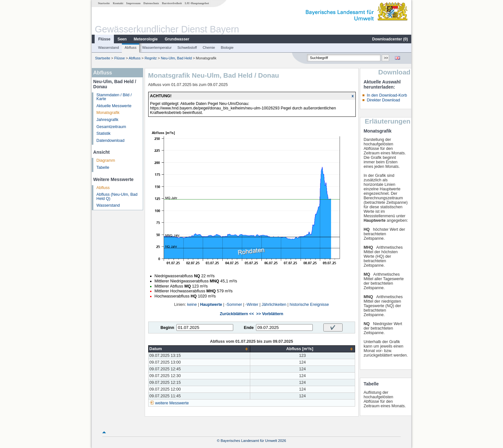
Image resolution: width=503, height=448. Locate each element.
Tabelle (103, 168)
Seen (122, 39)
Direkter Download (383, 100)
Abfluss (131, 47)
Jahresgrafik (108, 120)
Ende (249, 328)
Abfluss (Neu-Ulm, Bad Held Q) (117, 197)
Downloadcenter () (390, 39)
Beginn (167, 328)
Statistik (104, 134)
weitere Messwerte (172, 403)
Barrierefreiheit (172, 3)
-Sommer (234, 305)
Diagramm (106, 160)
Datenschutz (151, 3)
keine (192, 305)
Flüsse (104, 39)
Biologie (227, 47)
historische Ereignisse (309, 305)
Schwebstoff (187, 47)
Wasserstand (109, 47)
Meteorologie (146, 39)
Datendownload (111, 141)
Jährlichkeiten (274, 305)
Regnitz (151, 58)
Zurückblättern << (237, 314)
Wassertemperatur (157, 47)
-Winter (252, 305)
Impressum (133, 3)
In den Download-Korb (387, 95)
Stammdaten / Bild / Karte (114, 97)
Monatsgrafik (108, 113)
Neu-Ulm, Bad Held (176, 58)
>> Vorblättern (270, 314)
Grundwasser (177, 39)
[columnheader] (199, 349)
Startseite (104, 3)
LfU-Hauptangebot (197, 3)
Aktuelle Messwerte (114, 106)
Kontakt (118, 3)
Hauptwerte (211, 305)
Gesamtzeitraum (111, 127)
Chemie (209, 47)
